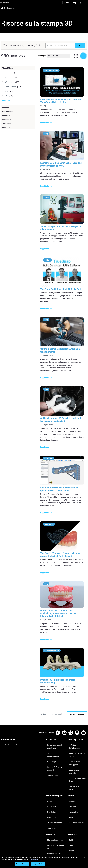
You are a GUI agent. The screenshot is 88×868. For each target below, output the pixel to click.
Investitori (71, 848)
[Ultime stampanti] (56, 770)
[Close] (84, 857)
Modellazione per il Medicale (77, 754)
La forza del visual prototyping (52, 743)
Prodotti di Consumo (75, 786)
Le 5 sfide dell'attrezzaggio (77, 742)
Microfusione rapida (53, 799)
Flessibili (71, 803)
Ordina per (42, 56)
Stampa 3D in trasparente (77, 764)
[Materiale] (18, 115)
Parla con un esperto (53, 838)
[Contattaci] (75, 3)
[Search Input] (60, 45)
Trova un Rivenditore (53, 831)
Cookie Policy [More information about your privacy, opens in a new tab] (33, 859)
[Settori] (77, 770)
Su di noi (71, 828)
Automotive (72, 780)
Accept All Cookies (38, 864)
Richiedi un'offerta (52, 835)
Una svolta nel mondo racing (54, 804)
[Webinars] (56, 795)
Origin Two (50, 777)
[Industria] (18, 107)
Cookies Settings (22, 864)
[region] (44, 861)
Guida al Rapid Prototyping (77, 751)
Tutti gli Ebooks (51, 760)
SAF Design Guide (52, 754)
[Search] (80, 3)
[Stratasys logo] (4, 3)
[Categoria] (18, 127)
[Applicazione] (18, 111)
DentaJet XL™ (51, 783)
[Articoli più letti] (77, 738)
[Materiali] (77, 795)
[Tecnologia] (18, 123)
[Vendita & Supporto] (56, 824)
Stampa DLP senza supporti (56, 757)
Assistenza (50, 828)
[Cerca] (80, 45)
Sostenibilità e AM (52, 809)
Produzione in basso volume (75, 746)
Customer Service (52, 844)
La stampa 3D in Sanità (54, 812)
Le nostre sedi (73, 835)
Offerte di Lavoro (74, 838)
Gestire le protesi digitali (54, 815)
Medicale (71, 777)
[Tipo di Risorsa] (18, 68)
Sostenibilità (72, 844)
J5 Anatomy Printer (53, 786)
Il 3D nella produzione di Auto (76, 759)
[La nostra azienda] (77, 824)
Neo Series (50, 780)
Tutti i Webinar (51, 818)
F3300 (48, 773)
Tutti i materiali (73, 809)
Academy (71, 841)
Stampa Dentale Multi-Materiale (54, 749)
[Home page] (1, 8)
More (4, 100)
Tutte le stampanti (52, 790)
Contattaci (71, 831)
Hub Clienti (50, 841)
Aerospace (71, 783)
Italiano (67, 3)
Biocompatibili (73, 806)
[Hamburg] (85, 3)
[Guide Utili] (56, 738)
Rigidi (70, 799)
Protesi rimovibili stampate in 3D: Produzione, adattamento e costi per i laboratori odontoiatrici (60, 612)
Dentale (70, 773)
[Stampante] (18, 119)
